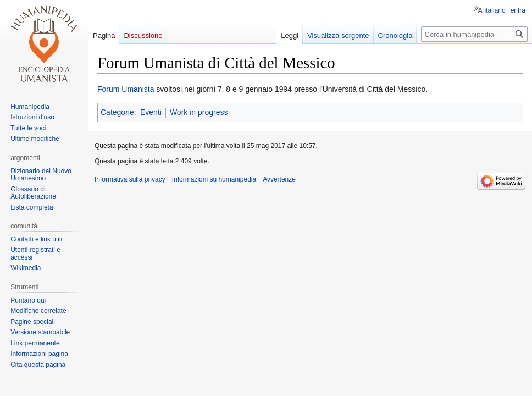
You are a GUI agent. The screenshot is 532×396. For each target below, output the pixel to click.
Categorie (117, 112)
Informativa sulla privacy (130, 179)
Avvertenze (279, 179)
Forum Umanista (126, 89)
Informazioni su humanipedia (214, 179)
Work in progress (199, 112)
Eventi (151, 112)
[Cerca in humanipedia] (474, 34)
